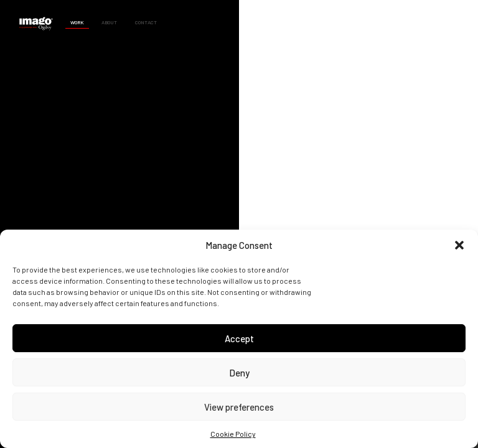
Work (77, 22)
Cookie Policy (233, 434)
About (109, 22)
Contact (146, 22)
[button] (459, 245)
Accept (239, 338)
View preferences (239, 407)
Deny (239, 373)
